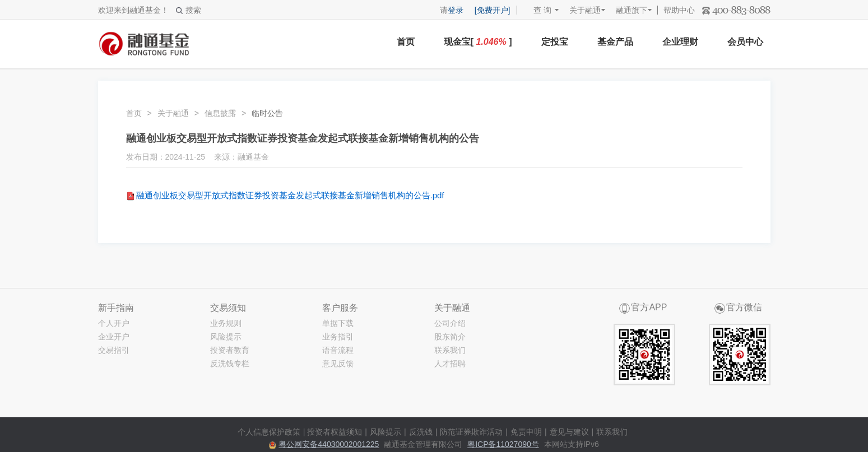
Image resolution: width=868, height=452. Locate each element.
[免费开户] (493, 10)
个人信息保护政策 (269, 432)
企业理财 (680, 42)
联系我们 (450, 350)
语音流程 (338, 350)
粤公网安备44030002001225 (329, 444)
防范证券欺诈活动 (471, 432)
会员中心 (745, 42)
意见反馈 (338, 364)
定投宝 (555, 42)
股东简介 (450, 337)
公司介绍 (450, 323)
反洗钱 (421, 432)
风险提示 (226, 337)
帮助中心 (679, 10)
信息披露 (220, 113)
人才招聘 (450, 364)
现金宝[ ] (478, 42)
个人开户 (114, 323)
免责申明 (526, 432)
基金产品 (615, 42)
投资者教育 (230, 350)
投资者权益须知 (335, 432)
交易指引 (114, 350)
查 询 (537, 10)
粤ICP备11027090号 (503, 444)
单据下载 (338, 323)
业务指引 (338, 337)
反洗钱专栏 (230, 364)
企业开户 (114, 337)
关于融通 (585, 10)
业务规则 (226, 323)
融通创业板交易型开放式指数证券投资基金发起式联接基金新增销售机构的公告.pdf (290, 195)
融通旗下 (632, 10)
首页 (406, 42)
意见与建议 (569, 432)
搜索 (189, 10)
